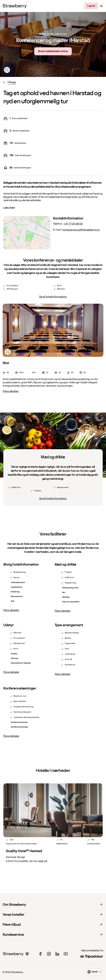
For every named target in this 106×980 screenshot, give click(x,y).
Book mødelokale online (53, 51)
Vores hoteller (53, 915)
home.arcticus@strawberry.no (81, 230)
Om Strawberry (53, 905)
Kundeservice (53, 935)
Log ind (91, 6)
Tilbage (12, 82)
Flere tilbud (53, 925)
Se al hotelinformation (53, 297)
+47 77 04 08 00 (73, 224)
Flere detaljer (11, 391)
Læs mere (9, 207)
